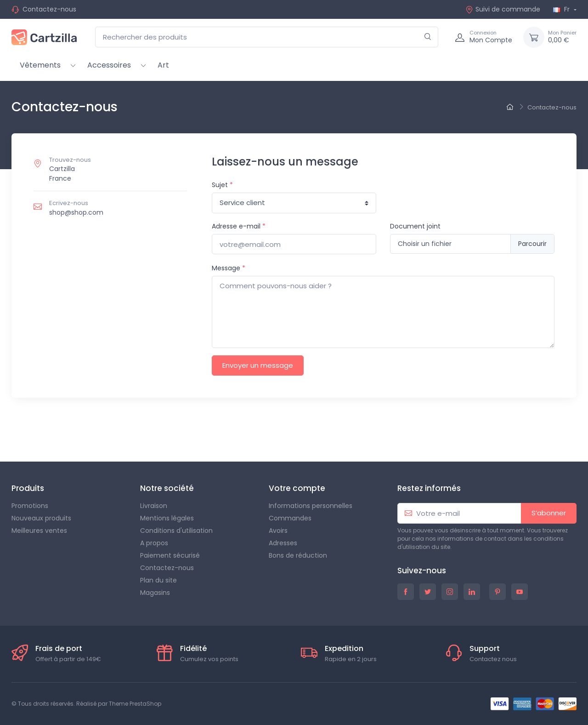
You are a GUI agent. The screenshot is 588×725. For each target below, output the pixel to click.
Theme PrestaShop (135, 704)
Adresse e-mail (239, 226)
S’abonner (549, 513)
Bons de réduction (298, 555)
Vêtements (40, 65)
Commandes (290, 518)
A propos (154, 543)
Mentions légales (167, 518)
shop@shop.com (76, 212)
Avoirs (278, 531)
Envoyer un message (258, 365)
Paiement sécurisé (170, 555)
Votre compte (297, 488)
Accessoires (109, 65)
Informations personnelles (311, 506)
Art (163, 65)
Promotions (30, 506)
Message (229, 268)
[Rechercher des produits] (267, 37)
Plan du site (158, 580)
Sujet (222, 185)
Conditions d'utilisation (176, 531)
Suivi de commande (503, 9)
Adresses (283, 543)
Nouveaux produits (41, 518)
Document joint (415, 226)
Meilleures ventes (39, 531)
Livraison (154, 506)
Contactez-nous (49, 9)
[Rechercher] (428, 37)
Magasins (155, 593)
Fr (562, 9)
